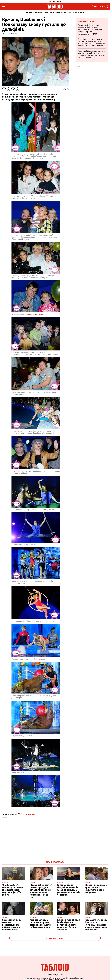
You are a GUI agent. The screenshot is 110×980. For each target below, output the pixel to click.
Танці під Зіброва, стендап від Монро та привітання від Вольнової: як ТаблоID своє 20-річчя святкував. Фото (91, 54)
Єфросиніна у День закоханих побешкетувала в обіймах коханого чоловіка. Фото (11, 925)
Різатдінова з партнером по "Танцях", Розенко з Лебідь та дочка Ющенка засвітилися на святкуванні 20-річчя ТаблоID (91, 42)
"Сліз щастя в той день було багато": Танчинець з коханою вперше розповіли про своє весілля (96, 925)
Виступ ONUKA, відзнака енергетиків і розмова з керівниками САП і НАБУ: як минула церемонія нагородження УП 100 (90, 30)
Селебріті (30, 13)
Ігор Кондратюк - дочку (34, 314)
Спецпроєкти (78, 13)
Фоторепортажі (86, 22)
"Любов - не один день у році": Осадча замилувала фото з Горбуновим (96, 889)
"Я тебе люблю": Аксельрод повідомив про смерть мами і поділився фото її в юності (13, 890)
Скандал (39, 13)
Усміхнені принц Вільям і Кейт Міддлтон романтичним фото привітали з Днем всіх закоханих (69, 925)
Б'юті (52, 13)
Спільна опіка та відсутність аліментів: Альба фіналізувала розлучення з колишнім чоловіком (69, 890)
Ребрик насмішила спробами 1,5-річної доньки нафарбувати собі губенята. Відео (40, 924)
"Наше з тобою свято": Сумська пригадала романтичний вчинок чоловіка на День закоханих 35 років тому (41, 891)
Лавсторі (59, 13)
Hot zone (68, 13)
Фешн (46, 13)
